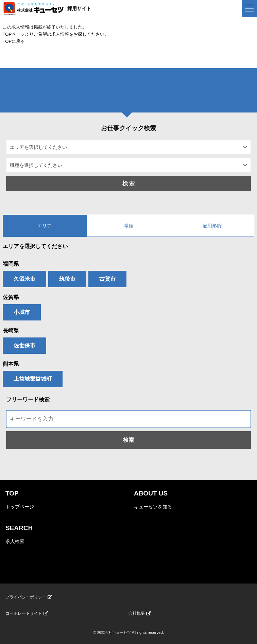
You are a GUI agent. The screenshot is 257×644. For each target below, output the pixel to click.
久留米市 (24, 279)
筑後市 (67, 279)
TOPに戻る (14, 41)
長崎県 (11, 330)
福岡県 (11, 264)
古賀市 (107, 279)
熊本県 (11, 364)
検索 (128, 440)
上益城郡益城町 (33, 379)
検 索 (128, 183)
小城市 (22, 312)
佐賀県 (11, 297)
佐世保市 (24, 345)
